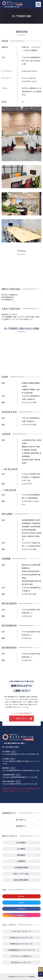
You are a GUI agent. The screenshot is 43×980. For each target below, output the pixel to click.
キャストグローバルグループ (21, 931)
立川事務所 (21, 849)
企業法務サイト (21, 826)
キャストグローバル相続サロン (21, 956)
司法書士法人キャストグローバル (21, 938)
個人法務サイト (21, 820)
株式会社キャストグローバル (21, 962)
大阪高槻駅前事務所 (21, 867)
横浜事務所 (21, 855)
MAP (13, 752)
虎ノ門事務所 (21, 843)
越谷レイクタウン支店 (21, 874)
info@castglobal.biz (29, 71)
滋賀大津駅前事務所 (21, 880)
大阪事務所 (21, 861)
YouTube (21, 896)
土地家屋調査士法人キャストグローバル (21, 950)
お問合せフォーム (21, 718)
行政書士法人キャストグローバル (21, 944)
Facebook (21, 909)
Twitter (21, 902)
